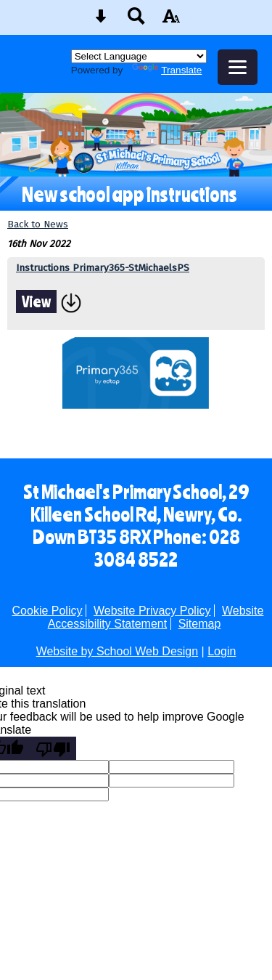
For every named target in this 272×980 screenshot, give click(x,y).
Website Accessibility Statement (156, 617)
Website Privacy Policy (152, 611)
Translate (167, 70)
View (36, 301)
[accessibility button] (171, 21)
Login (222, 651)
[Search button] (136, 21)
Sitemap (200, 624)
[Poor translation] (53, 748)
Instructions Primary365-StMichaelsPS (103, 268)
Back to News (38, 224)
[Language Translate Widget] (139, 56)
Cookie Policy (48, 611)
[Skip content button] (101, 21)
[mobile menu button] (238, 67)
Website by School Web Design (118, 651)
